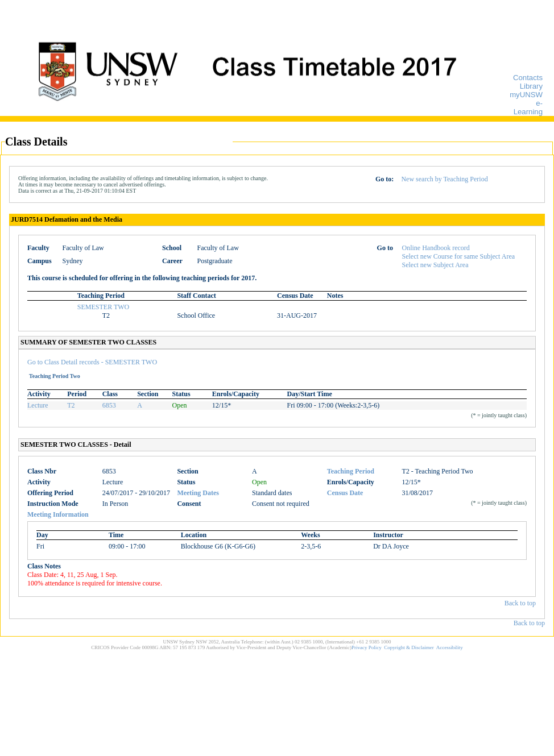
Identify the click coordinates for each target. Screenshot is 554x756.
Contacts (528, 78)
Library (531, 86)
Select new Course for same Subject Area (459, 256)
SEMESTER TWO (103, 307)
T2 (71, 405)
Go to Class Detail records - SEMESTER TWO (92, 362)
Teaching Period (351, 471)
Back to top (520, 603)
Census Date (345, 493)
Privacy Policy (367, 647)
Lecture (38, 405)
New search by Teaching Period (444, 179)
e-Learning (528, 107)
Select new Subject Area (435, 265)
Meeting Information (58, 514)
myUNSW (526, 95)
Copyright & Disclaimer (409, 647)
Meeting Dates (198, 493)
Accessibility (450, 647)
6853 (109, 405)
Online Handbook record (436, 248)
